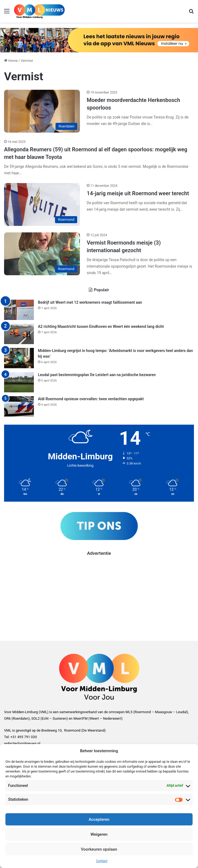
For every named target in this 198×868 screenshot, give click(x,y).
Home (11, 61)
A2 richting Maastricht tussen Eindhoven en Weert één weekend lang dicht (101, 326)
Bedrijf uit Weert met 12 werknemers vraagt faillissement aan (90, 302)
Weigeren (99, 834)
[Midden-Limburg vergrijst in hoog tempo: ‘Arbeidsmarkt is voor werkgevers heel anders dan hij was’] (19, 358)
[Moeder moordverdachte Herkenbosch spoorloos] (42, 111)
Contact (102, 861)
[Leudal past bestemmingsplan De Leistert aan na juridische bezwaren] (19, 382)
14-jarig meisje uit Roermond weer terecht (138, 193)
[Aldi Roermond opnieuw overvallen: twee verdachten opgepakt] (19, 406)
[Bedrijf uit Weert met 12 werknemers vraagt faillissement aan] (19, 310)
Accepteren (99, 819)
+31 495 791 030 (24, 737)
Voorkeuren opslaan (99, 849)
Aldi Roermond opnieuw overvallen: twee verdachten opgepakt (91, 399)
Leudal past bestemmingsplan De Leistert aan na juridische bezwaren (97, 375)
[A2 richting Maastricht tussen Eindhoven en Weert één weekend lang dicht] (19, 334)
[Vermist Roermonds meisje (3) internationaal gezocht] (42, 254)
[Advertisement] (99, 595)
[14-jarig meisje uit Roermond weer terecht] (42, 204)
